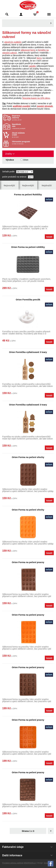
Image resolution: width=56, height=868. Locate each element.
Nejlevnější (28, 185)
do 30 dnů (29, 135)
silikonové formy (28, 50)
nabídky (32, 66)
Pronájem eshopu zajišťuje (13, 863)
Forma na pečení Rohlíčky (28, 194)
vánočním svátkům (13, 42)
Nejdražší (47, 185)
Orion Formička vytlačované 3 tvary (28, 352)
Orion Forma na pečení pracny (28, 562)
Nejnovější (9, 185)
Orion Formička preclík (28, 300)
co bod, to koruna (29, 143)
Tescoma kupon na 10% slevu (36, 98)
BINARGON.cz (30, 863)
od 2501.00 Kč (33, 118)
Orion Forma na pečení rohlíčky (28, 247)
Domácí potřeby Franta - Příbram (28, 5)
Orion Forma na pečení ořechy (28, 457)
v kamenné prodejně (29, 126)
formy (39, 58)
